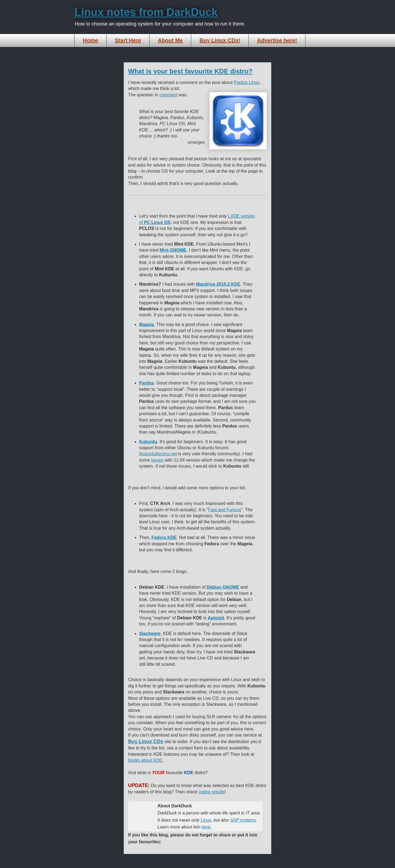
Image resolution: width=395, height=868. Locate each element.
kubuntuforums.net (159, 454)
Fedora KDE (164, 537)
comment (168, 95)
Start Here (128, 40)
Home (91, 40)
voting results (212, 792)
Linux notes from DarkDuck (146, 12)
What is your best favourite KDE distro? (190, 71)
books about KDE (145, 760)
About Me (170, 40)
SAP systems (243, 820)
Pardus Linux (246, 82)
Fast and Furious (225, 510)
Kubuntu (148, 442)
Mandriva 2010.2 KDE (218, 284)
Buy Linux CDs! (220, 40)
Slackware (150, 634)
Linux (206, 820)
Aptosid (216, 618)
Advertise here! (277, 40)
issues (157, 460)
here (206, 827)
